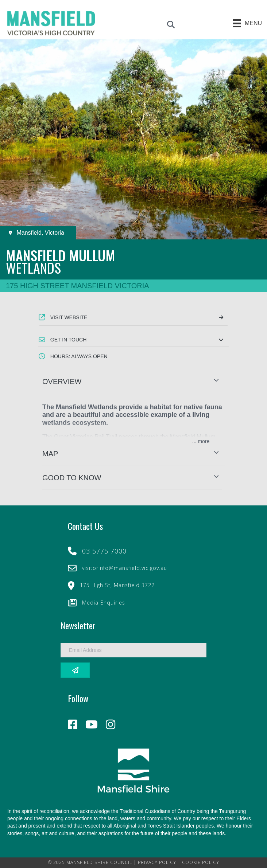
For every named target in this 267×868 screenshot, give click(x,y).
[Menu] (248, 23)
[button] (133, 340)
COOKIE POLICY (201, 862)
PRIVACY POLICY (157, 862)
